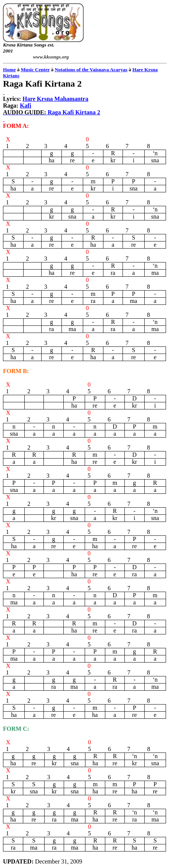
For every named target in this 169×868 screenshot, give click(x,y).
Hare (55, 99)
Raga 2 (74, 112)
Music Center (35, 70)
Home (9, 70)
